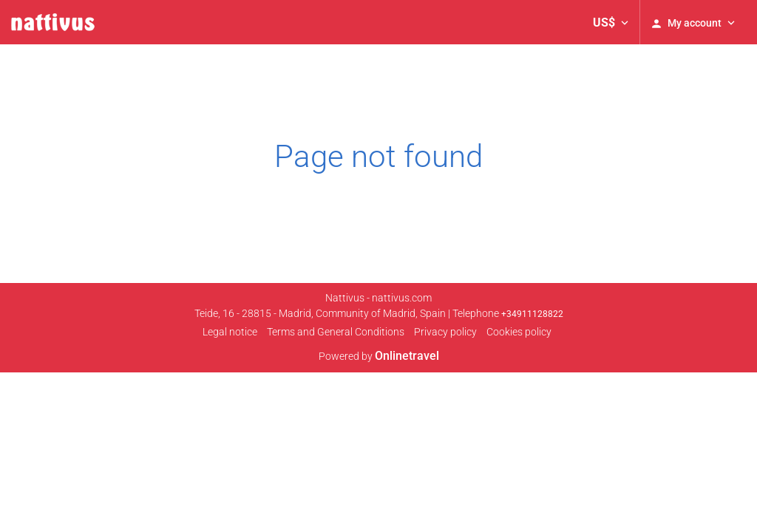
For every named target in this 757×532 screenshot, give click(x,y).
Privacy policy (445, 332)
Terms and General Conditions (336, 332)
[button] (611, 22)
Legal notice (230, 332)
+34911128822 (532, 314)
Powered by (379, 356)
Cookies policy (519, 332)
